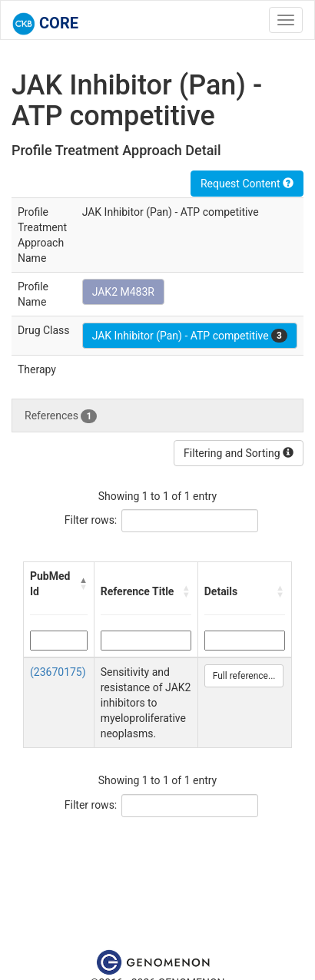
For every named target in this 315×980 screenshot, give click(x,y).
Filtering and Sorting (239, 453)
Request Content (247, 184)
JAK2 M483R (123, 292)
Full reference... (244, 676)
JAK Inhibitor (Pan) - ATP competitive (190, 336)
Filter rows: (91, 520)
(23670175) (58, 672)
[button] (83, 584)
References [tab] (61, 416)
